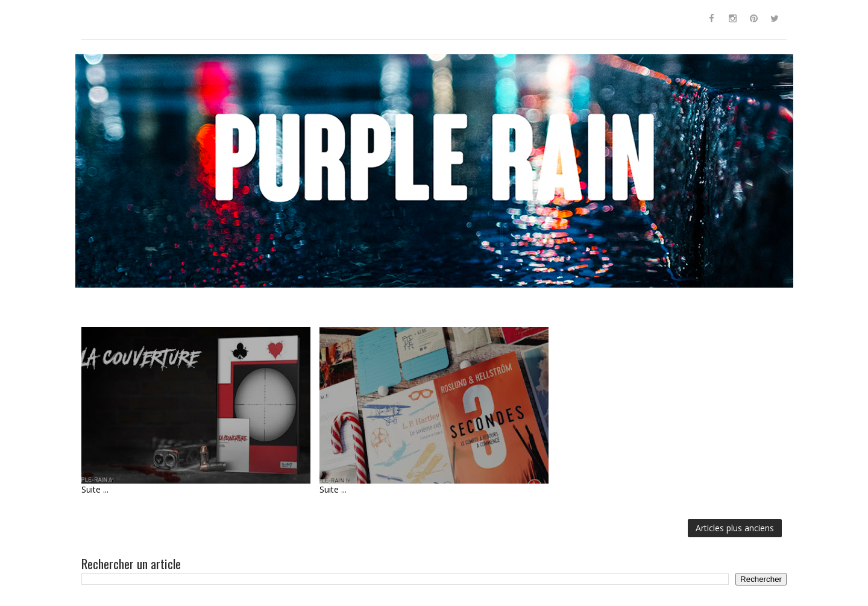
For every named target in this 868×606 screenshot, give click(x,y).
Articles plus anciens (735, 528)
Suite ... (95, 489)
